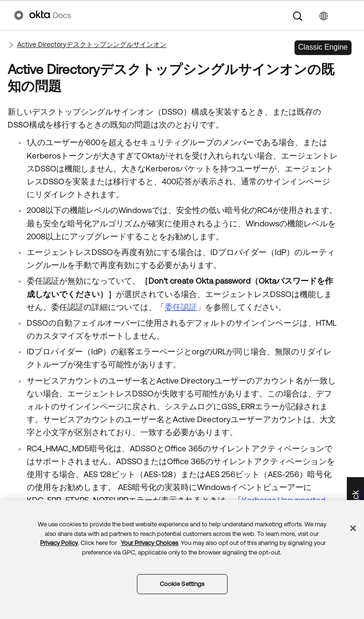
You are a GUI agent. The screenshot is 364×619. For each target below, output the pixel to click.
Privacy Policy (59, 543)
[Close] (353, 528)
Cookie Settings (182, 584)
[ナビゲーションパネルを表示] (345, 15)
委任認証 (181, 307)
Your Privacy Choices (149, 543)
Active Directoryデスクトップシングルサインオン (92, 44)
